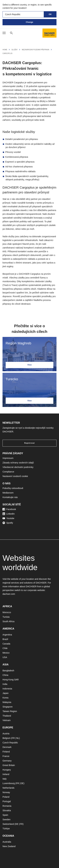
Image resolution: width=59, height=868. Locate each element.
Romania (7, 806)
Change (29, 22)
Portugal (7, 801)
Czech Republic (10, 743)
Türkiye (6, 829)
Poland (6, 797)
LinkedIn (9, 514)
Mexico (6, 653)
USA (5, 657)
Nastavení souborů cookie (15, 476)
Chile (5, 648)
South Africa (8, 621)
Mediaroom (8, 493)
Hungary (7, 770)
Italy (5, 779)
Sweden (7, 819)
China (5, 675)
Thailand (7, 716)
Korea (5, 698)
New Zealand (9, 846)
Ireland (6, 774)
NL (18, 738)
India (5, 684)
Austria (6, 734)
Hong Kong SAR (11, 680)
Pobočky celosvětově (13, 488)
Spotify (8, 523)
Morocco (7, 612)
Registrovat (29, 443)
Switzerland (8, 824)
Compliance (8, 472)
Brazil (5, 639)
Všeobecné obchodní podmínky (18, 467)
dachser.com (9, 594)
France (6, 756)
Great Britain (9, 765)
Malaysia (7, 702)
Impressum (8, 458)
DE (22, 783)
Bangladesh (8, 671)
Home (5, 50)
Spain (5, 815)
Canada (6, 644)
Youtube (8, 518)
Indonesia (7, 689)
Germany (7, 761)
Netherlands (8, 788)
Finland (6, 752)
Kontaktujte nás (10, 497)
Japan (6, 693)
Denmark (7, 747)
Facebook (9, 509)
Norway (6, 792)
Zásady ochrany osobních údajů (18, 463)
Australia (7, 842)
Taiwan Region (10, 711)
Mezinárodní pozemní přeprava (36, 50)
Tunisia (6, 617)
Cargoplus (7, 53)
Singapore (8, 707)
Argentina (7, 635)
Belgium (7, 738)
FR (13, 738)
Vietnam (7, 720)
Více (29, 365)
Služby (15, 50)
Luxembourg (9, 783)
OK (50, 14)
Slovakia (7, 810)
